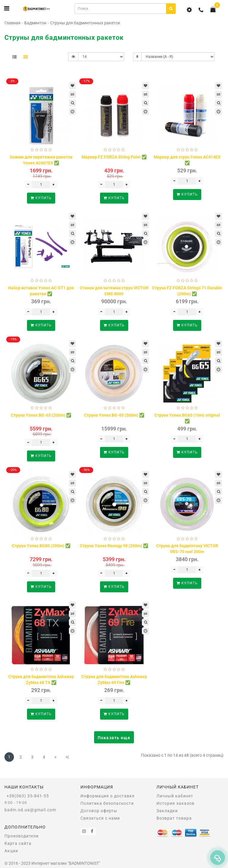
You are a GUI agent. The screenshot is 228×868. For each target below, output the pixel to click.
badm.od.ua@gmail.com (30, 810)
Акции (11, 851)
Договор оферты (99, 811)
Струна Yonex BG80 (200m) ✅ (41, 546)
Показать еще (114, 738)
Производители (22, 836)
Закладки (167, 811)
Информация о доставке (107, 796)
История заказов (175, 803)
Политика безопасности (107, 803)
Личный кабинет (175, 796)
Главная (12, 23)
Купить (41, 198)
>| (67, 757)
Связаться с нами (100, 818)
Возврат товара (174, 818)
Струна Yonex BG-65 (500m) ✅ (114, 415)
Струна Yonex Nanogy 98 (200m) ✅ (114, 546)
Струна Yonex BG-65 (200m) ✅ (41, 415)
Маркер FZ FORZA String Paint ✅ (114, 157)
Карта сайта (18, 843)
